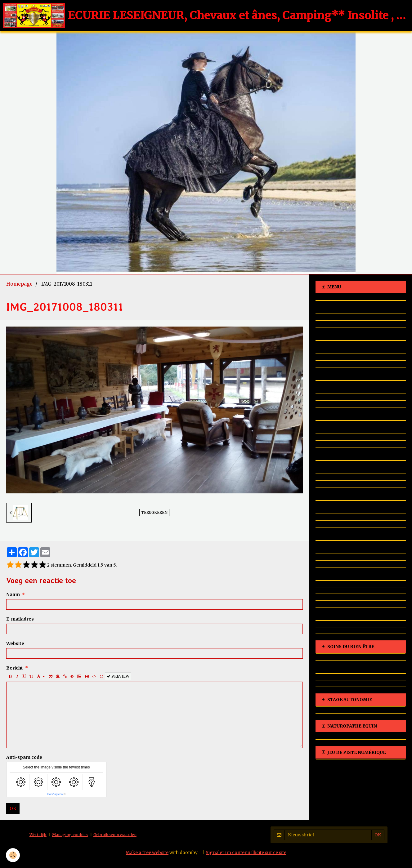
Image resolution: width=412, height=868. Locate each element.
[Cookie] (13, 855)
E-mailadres (20, 619)
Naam (13, 594)
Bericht (15, 668)
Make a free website (147, 852)
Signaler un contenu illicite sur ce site (246, 852)
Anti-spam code (24, 757)
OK (13, 808)
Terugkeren (154, 512)
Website (15, 643)
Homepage (19, 284)
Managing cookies (70, 835)
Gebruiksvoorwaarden (115, 835)
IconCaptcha (55, 794)
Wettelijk (38, 835)
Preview (118, 676)
